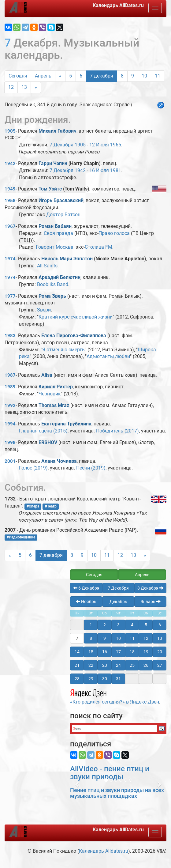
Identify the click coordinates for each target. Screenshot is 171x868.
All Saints (47, 266)
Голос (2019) (33, 468)
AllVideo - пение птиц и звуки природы (110, 773)
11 (158, 76)
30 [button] (105, 679)
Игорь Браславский (61, 200)
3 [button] (118, 625)
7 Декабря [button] (118, 588)
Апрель (43, 76)
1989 (10, 387)
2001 (10, 461)
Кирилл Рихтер (56, 387)
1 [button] (91, 625)
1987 (10, 375)
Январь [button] (151, 602)
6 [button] (160, 625)
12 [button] (146, 638)
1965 (116, 145)
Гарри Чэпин (53, 163)
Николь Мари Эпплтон (67, 259)
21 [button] (77, 665)
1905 (10, 131)
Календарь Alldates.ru (104, 851)
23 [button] (105, 665)
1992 (10, 406)
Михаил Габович (58, 131)
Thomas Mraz (54, 405)
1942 (10, 164)
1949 (10, 189)
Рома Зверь (52, 296)
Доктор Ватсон (63, 215)
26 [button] (146, 665)
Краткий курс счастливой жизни (76, 317)
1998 (10, 443)
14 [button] (77, 652)
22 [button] (91, 665)
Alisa (47, 375)
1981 (116, 170)
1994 (10, 424)
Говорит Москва (55, 247)
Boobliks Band (53, 284)
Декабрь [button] (118, 602)
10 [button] (118, 638)
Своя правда (58, 233)
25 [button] (132, 665)
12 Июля (99, 145)
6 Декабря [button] (86, 588)
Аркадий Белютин (59, 277)
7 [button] (77, 638)
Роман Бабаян (55, 226)
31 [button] (118, 679)
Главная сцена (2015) (43, 431)
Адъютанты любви (108, 356)
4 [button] (132, 625)
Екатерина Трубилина (66, 424)
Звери (44, 310)
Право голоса (114, 233)
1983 (10, 336)
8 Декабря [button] (151, 588)
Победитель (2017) (117, 431)
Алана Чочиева (59, 461)
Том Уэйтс (50, 189)
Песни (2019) (91, 468)
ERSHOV (48, 442)
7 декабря (102, 76)
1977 (10, 296)
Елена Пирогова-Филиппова (74, 336)
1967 (10, 226)
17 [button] (118, 652)
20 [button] (160, 652)
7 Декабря (61, 145)
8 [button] (91, 638)
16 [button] (105, 652)
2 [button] (105, 625)
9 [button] (105, 638)
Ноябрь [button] (86, 602)
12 (11, 87)
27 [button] (160, 665)
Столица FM (99, 247)
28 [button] (77, 679)
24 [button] (118, 665)
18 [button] (132, 652)
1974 (10, 259)
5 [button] (146, 625)
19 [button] (146, 652)
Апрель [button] (142, 575)
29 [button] (91, 679)
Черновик (50, 394)
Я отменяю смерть (63, 350)
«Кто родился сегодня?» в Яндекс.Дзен (115, 696)
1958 (10, 201)
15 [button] (91, 652)
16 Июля (99, 170)
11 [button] (132, 638)
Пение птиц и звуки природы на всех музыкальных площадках (117, 793)
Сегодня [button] (94, 575)
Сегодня (18, 76)
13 (24, 87)
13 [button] (160, 638)
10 (144, 76)
